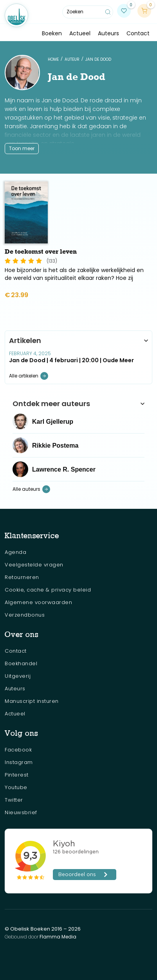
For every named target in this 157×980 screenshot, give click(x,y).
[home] (16, 15)
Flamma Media (58, 937)
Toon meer (22, 148)
